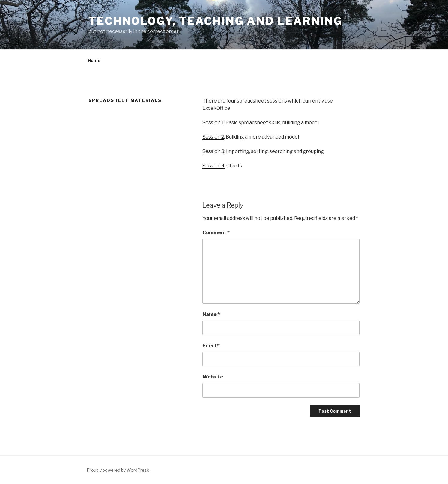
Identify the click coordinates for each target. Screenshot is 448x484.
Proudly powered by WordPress (118, 470)
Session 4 (214, 166)
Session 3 (213, 151)
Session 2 (213, 137)
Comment (216, 233)
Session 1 (213, 122)
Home (94, 60)
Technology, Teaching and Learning (216, 21)
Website (213, 377)
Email (211, 346)
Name (211, 314)
